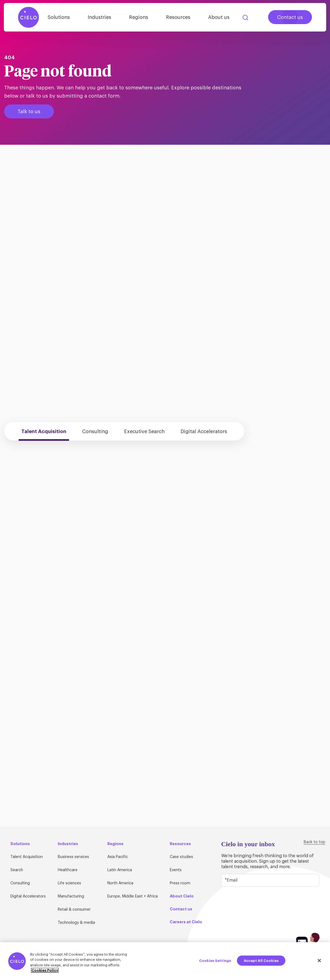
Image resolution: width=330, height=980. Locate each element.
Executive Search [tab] (144, 431)
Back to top (315, 842)
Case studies (181, 857)
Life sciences (69, 883)
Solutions (59, 17)
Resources (178, 17)
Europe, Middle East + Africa (133, 896)
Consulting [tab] (95, 431)
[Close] (319, 962)
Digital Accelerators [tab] (204, 431)
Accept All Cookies (261, 962)
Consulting (20, 883)
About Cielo (182, 896)
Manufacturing (71, 896)
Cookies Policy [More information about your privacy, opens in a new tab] (45, 972)
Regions (139, 17)
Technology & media (76, 923)
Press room (180, 883)
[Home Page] (28, 17)
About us (219, 17)
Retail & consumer (74, 910)
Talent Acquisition (27, 857)
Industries (99, 17)
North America (120, 883)
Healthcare (68, 870)
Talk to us (29, 112)
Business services (73, 857)
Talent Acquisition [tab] (44, 431)
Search (245, 18)
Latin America (120, 870)
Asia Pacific (118, 857)
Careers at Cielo (186, 922)
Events (176, 870)
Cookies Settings (215, 962)
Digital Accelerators (28, 896)
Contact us (290, 17)
